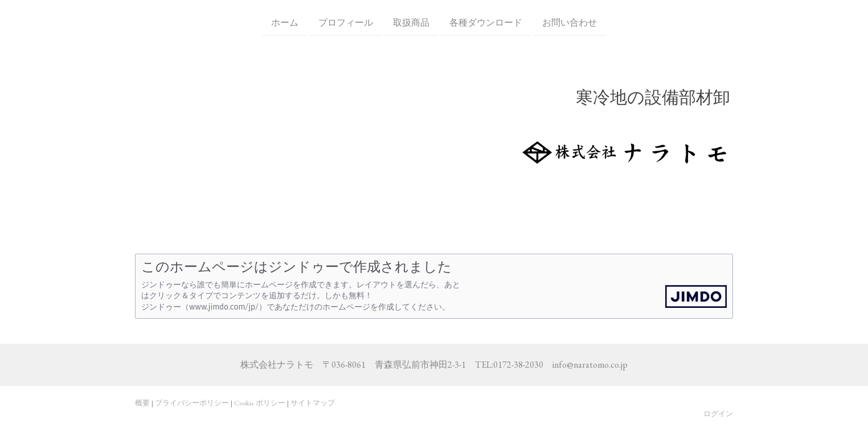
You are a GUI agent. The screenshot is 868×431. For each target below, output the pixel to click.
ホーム (285, 22)
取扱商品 (411, 22)
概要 (142, 403)
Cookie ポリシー (260, 403)
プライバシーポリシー (192, 403)
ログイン (718, 414)
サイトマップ (313, 403)
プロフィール (346, 22)
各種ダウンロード (486, 22)
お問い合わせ (570, 22)
